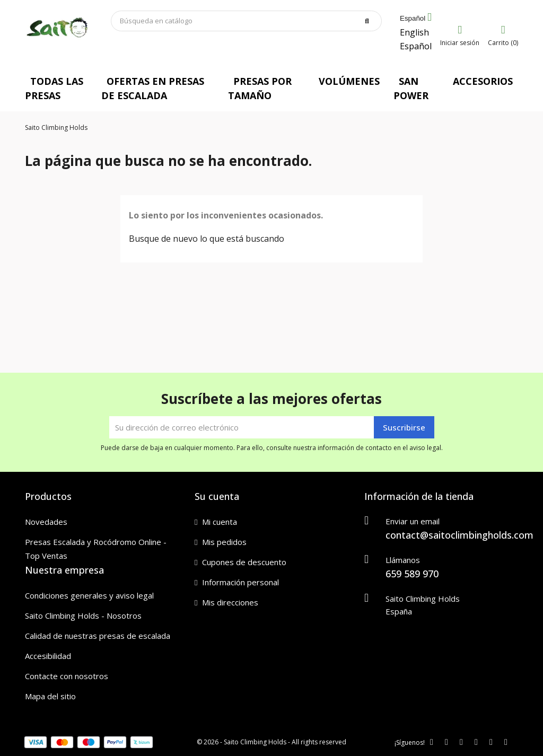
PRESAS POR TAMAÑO (260, 88)
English (414, 32)
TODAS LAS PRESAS (54, 88)
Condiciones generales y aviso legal (89, 595)
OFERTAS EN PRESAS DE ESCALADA (153, 88)
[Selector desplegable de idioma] (416, 19)
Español (416, 46)
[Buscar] (247, 21)
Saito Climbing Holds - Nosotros (83, 616)
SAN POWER (411, 88)
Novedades (46, 522)
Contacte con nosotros (67, 676)
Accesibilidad (48, 656)
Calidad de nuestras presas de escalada (98, 636)
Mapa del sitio (50, 696)
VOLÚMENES (349, 81)
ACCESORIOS (483, 81)
